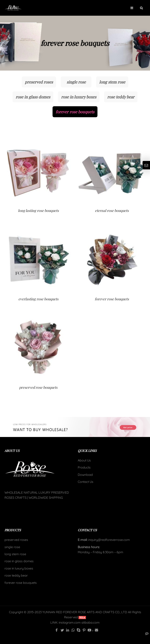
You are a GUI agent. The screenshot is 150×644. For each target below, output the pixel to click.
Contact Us (86, 482)
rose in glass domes (33, 97)
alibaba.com (91, 622)
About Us (84, 460)
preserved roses (39, 82)
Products (84, 467)
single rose (76, 82)
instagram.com (70, 622)
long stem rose (112, 82)
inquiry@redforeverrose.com (109, 540)
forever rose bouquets (75, 112)
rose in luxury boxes (79, 97)
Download (85, 475)
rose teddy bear (121, 97)
